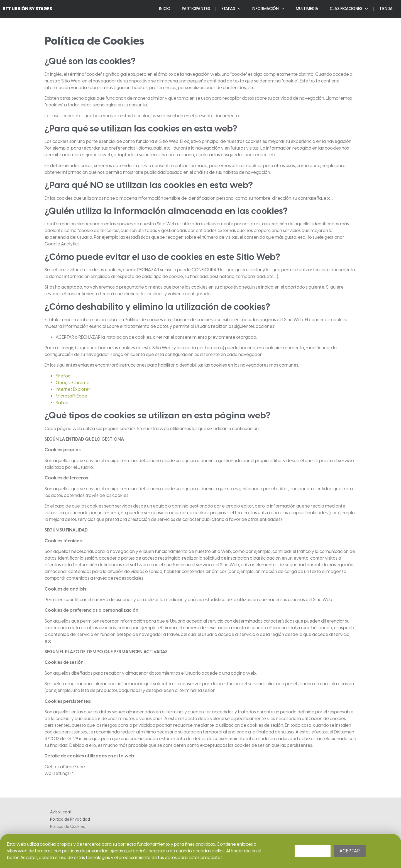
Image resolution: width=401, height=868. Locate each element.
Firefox (63, 376)
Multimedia (307, 8)
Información (268, 8)
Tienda (386, 8)
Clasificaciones (349, 8)
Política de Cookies (67, 827)
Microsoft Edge (71, 396)
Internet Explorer (73, 389)
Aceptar (350, 851)
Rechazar (313, 851)
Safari (62, 403)
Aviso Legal (60, 812)
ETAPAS (231, 8)
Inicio (165, 8)
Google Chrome (73, 383)
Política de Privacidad (70, 819)
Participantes (196, 8)
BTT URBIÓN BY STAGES (27, 8)
